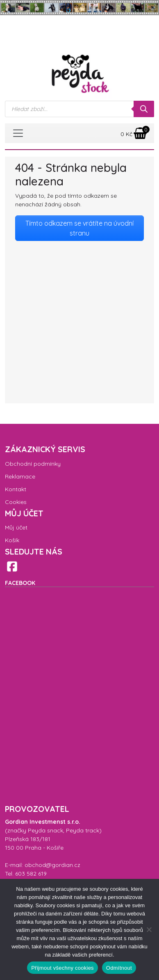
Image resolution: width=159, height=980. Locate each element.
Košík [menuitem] (12, 540)
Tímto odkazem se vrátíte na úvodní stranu (79, 228)
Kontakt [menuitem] (16, 489)
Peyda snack (45, 830)
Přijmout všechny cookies (62, 968)
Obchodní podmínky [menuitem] (33, 464)
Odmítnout (119, 968)
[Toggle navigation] (18, 133)
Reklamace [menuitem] (20, 476)
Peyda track (83, 830)
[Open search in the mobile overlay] (79, 109)
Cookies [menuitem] (16, 502)
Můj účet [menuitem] (16, 527)
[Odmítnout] (149, 929)
